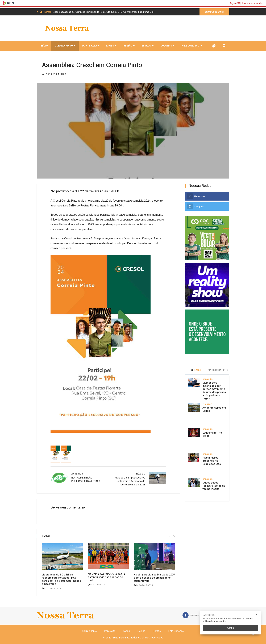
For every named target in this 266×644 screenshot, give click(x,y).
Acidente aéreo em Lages (214, 409)
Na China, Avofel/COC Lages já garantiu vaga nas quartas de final (106, 577)
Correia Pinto (65, 46)
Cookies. (209, 615)
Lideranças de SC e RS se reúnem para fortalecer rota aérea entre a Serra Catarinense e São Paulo (61, 579)
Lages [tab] (196, 370)
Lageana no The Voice (212, 434)
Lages (111, 46)
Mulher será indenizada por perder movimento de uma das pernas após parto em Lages (214, 391)
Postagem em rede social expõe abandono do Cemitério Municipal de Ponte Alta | (72, 12)
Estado (147, 46)
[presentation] (169, 536)
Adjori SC (235, 3)
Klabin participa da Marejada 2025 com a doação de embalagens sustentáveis (154, 578)
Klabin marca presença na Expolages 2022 (212, 461)
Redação (207, 379)
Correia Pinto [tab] (218, 370)
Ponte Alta (90, 46)
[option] (72, 12)
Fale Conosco (191, 46)
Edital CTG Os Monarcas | (128, 12)
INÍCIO (44, 46)
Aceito (230, 628)
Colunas (167, 46)
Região (128, 46)
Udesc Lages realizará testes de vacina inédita (214, 486)
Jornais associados (253, 3)
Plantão (207, 404)
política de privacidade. (214, 621)
